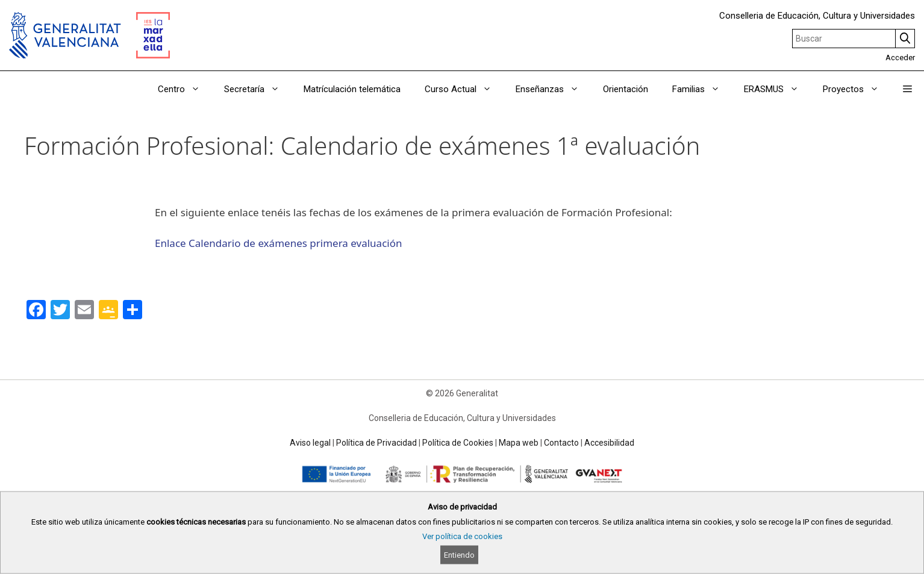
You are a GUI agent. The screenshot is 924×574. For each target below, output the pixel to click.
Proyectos (857, 89)
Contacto (561, 443)
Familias (702, 89)
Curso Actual (464, 89)
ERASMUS (777, 89)
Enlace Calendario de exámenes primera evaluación (278, 243)
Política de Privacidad (376, 443)
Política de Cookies (458, 443)
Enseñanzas (553, 89)
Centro (185, 89)
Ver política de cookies (462, 536)
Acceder (900, 58)
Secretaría (258, 89)
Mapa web (519, 443)
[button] (907, 89)
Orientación (626, 89)
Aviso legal (310, 443)
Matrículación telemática (352, 89)
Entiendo (459, 555)
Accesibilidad (609, 443)
